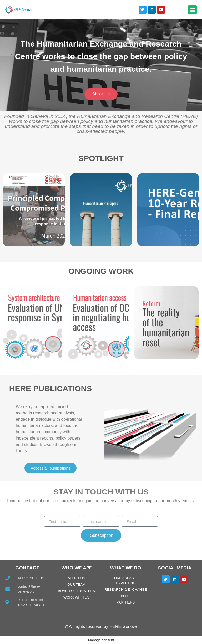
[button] (192, 10)
